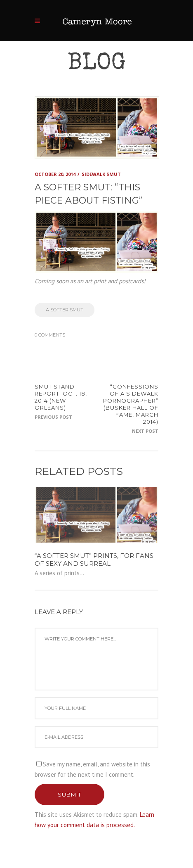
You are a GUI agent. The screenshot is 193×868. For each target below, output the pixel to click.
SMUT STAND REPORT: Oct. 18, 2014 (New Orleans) (61, 397)
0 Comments (50, 335)
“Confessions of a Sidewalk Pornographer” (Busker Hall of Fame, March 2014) (131, 404)
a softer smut (65, 310)
